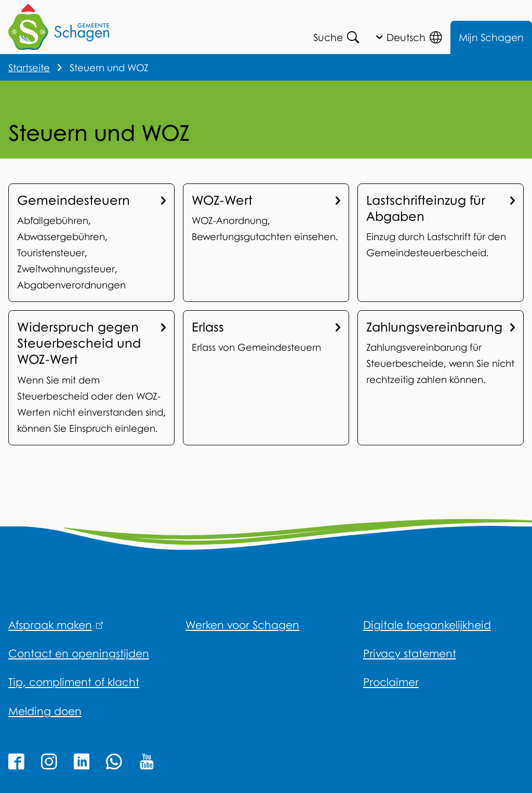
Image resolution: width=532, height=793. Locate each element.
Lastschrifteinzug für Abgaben (441, 208)
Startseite (29, 68)
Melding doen (45, 711)
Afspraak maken (56, 625)
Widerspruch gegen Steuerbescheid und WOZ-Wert (91, 343)
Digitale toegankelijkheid (427, 625)
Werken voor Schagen (242, 625)
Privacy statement (410, 653)
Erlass (266, 327)
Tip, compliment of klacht (74, 682)
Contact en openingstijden (79, 653)
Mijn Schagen (491, 37)
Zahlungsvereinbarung (441, 327)
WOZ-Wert (266, 200)
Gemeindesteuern (91, 200)
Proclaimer (391, 682)
